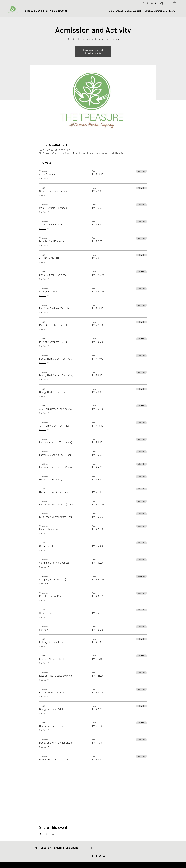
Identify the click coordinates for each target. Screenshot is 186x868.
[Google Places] (144, 3)
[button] (174, 3)
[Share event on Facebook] (40, 834)
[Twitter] (155, 3)
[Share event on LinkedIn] (53, 834)
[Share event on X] (47, 834)
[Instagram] (152, 3)
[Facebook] (148, 3)
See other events (93, 53)
